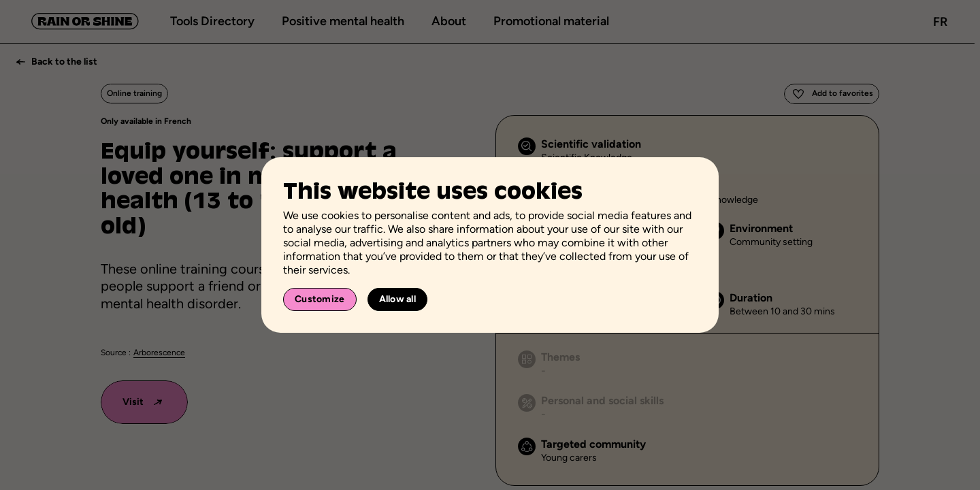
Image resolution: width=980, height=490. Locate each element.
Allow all (398, 299)
